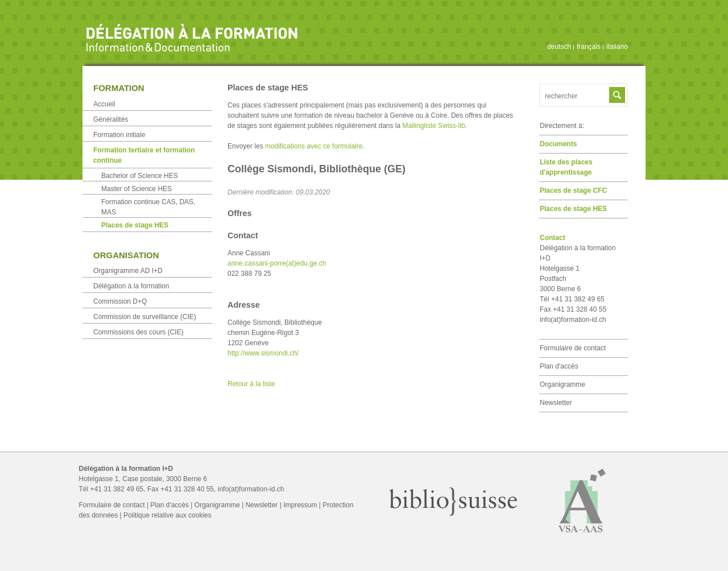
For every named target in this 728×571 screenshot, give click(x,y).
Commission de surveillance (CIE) (145, 317)
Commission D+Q (120, 301)
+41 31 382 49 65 (117, 489)
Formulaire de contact (573, 348)
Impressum (300, 505)
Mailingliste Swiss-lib (434, 126)
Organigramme (562, 384)
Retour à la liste (251, 384)
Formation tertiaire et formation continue (144, 155)
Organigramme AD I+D (128, 271)
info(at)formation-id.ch (573, 320)
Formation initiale (119, 135)
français (589, 47)
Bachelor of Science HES (140, 176)
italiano (617, 47)
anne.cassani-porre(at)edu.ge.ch (277, 263)
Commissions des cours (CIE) (138, 332)
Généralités (111, 119)
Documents (558, 144)
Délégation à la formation (131, 286)
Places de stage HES (573, 209)
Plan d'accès (559, 366)
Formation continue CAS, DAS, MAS (148, 207)
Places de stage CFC (573, 191)
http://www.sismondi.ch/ (263, 353)
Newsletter (556, 403)
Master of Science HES (136, 189)
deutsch (559, 47)
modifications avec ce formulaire (314, 146)
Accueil (104, 104)
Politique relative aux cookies (167, 515)
